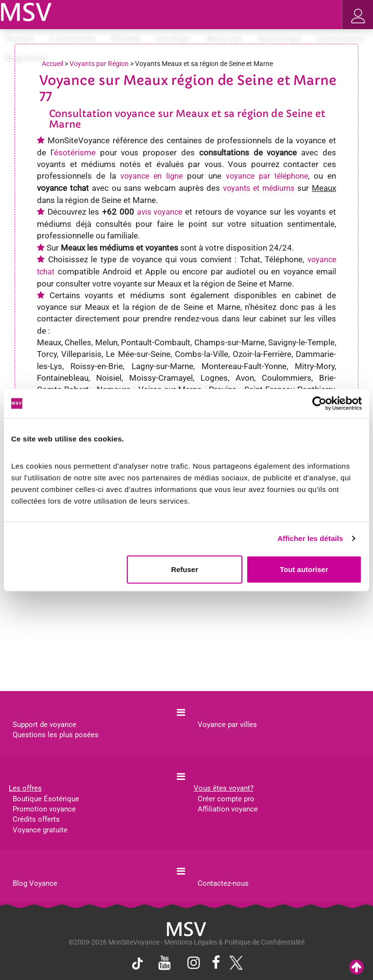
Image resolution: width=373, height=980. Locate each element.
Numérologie (283, 39)
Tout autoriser (304, 569)
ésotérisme (75, 152)
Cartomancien (341, 39)
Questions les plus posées (56, 735)
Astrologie (176, 39)
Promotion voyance (44, 809)
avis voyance (160, 212)
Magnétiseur (29, 58)
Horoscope (227, 39)
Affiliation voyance (228, 809)
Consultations (76, 39)
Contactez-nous (223, 883)
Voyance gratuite (40, 830)
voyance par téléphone (267, 176)
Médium (128, 39)
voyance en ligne (152, 176)
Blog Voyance (35, 883)
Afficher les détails (310, 538)
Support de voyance (44, 725)
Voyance (23, 39)
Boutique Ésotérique (46, 799)
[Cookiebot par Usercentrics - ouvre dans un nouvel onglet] (319, 404)
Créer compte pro (226, 799)
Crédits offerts (36, 819)
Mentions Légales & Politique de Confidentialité (234, 942)
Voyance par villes (227, 725)
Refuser (185, 569)
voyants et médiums (259, 188)
